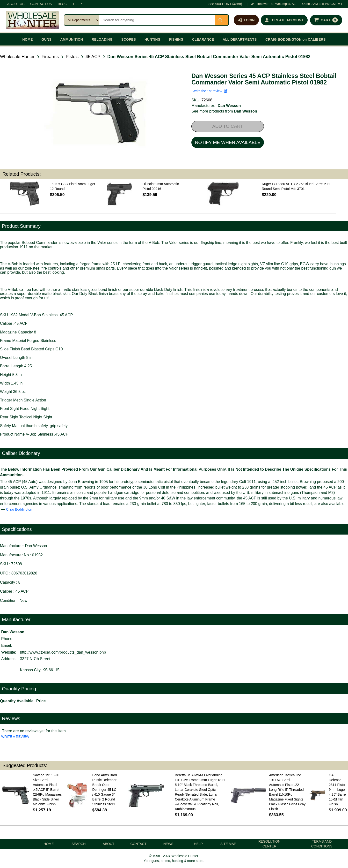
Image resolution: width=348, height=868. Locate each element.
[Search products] (157, 20)
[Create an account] (284, 20)
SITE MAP (228, 844)
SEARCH (79, 844)
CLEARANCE (203, 39)
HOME (27, 39)
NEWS (168, 844)
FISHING (176, 39)
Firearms (50, 57)
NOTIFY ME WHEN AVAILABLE (228, 142)
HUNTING (152, 39)
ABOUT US (16, 4)
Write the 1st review (210, 91)
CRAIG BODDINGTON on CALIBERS (295, 39)
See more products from (224, 111)
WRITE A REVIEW (15, 737)
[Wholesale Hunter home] (32, 20)
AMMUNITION (72, 39)
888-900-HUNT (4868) (225, 4)
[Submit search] (222, 20)
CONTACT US (41, 4)
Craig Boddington (19, 509)
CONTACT (139, 844)
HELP (77, 4)
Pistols (72, 57)
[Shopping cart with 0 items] (326, 20)
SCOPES (129, 39)
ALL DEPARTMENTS (240, 39)
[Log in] (246, 20)
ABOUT (109, 844)
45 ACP (93, 57)
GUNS (47, 39)
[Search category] (82, 20)
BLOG (62, 4)
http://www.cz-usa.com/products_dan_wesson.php (63, 652)
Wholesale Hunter (17, 57)
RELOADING (102, 39)
